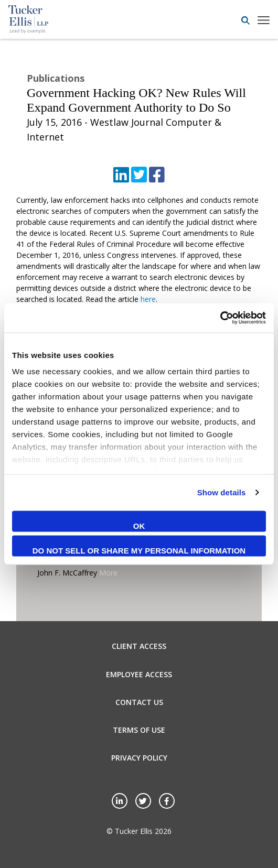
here (148, 299)
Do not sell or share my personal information (139, 551)
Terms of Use (139, 730)
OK (139, 525)
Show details (222, 492)
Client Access (139, 646)
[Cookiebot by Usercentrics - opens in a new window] (220, 318)
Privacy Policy (139, 758)
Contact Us (139, 702)
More (108, 573)
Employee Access (139, 674)
